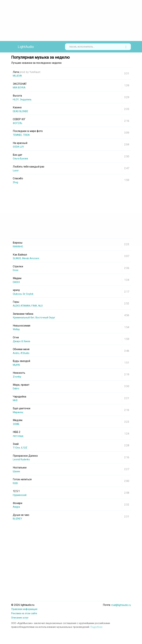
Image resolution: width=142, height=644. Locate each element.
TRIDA (28, 135)
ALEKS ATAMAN (22, 306)
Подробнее (97, 626)
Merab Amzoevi (33, 258)
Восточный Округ (48, 317)
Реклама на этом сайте (25, 613)
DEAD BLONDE (21, 111)
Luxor (16, 170)
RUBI (16, 483)
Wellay (17, 329)
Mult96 (17, 365)
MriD (16, 400)
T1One (17, 448)
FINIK (36, 306)
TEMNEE (18, 135)
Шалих (17, 471)
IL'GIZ (25, 448)
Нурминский (20, 495)
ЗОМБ (17, 424)
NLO (43, 306)
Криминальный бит (25, 317)
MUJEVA (18, 76)
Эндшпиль (27, 99)
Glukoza (17, 294)
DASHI (17, 282)
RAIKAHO (18, 246)
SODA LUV (19, 147)
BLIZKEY (18, 519)
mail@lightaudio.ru (120, 605)
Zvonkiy (17, 377)
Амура (17, 507)
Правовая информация (25, 609)
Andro (16, 353)
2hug (16, 182)
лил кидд (18, 436)
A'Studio (25, 353)
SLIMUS (18, 258)
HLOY (16, 99)
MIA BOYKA (20, 87)
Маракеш (19, 412)
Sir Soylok (29, 294)
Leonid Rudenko (22, 459)
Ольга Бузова (21, 158)
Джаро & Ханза (22, 341)
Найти (126, 47)
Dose (16, 270)
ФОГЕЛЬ (18, 123)
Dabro (16, 388)
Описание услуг (21, 617)
